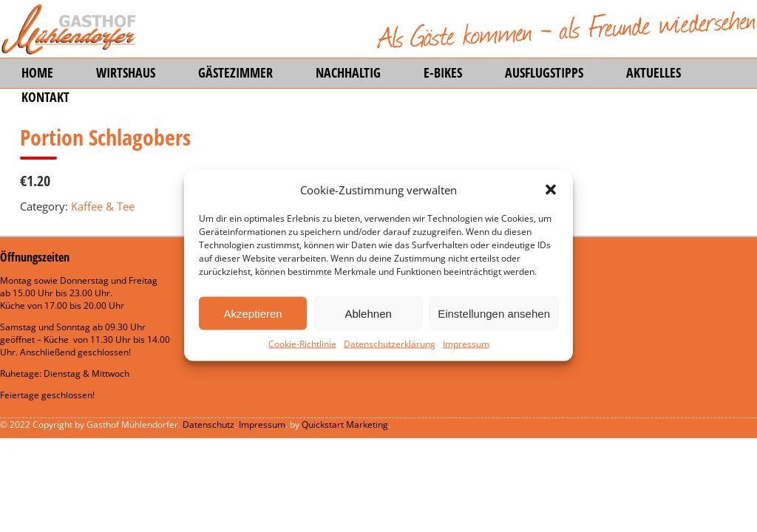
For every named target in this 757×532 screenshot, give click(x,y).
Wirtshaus (126, 72)
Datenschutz (208, 424)
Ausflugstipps (544, 72)
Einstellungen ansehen (494, 313)
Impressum (466, 344)
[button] (551, 190)
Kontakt (45, 97)
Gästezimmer (235, 72)
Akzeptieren (252, 313)
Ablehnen (368, 313)
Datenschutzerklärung (390, 344)
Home (37, 72)
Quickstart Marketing (345, 424)
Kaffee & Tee (103, 206)
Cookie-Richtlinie (302, 344)
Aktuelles (654, 72)
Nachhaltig (348, 72)
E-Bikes (443, 72)
